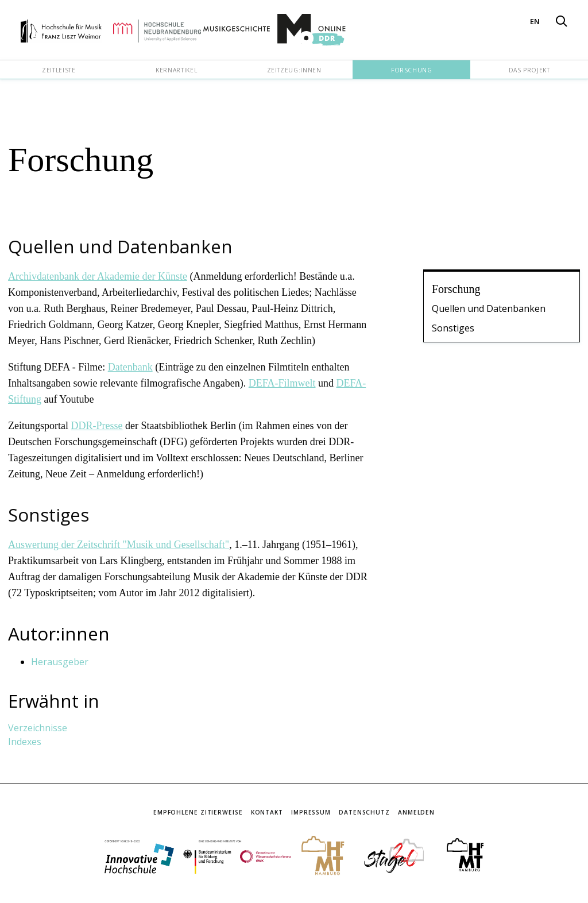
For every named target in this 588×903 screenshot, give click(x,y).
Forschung (412, 70)
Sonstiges (453, 328)
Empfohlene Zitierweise (198, 812)
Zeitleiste (59, 70)
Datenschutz (364, 812)
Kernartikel (176, 70)
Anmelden (416, 812)
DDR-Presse (96, 426)
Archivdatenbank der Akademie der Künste (98, 276)
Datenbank (130, 367)
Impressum (311, 812)
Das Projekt (529, 70)
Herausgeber (60, 662)
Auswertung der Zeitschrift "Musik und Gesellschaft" (119, 545)
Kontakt (267, 812)
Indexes (25, 742)
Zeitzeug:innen (294, 70)
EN (535, 21)
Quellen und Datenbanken (489, 308)
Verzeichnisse (38, 728)
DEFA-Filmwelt (282, 383)
